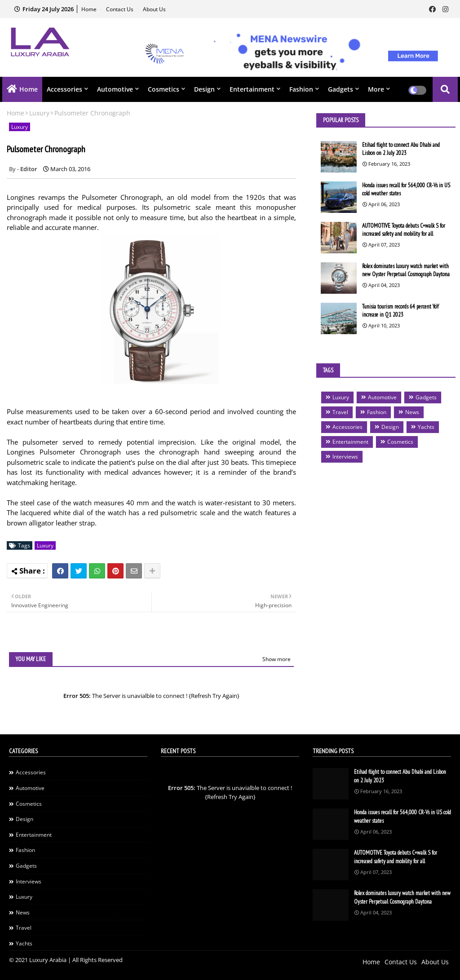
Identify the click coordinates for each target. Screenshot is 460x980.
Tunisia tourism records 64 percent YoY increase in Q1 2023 (400, 311)
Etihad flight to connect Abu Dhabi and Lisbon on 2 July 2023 (401, 149)
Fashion (301, 89)
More (376, 89)
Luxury (39, 113)
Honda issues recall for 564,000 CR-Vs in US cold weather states (406, 189)
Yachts (426, 427)
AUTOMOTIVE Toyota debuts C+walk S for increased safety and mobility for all (404, 230)
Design (204, 89)
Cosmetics (164, 89)
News (412, 412)
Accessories (64, 89)
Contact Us (120, 9)
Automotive (115, 89)
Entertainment (252, 89)
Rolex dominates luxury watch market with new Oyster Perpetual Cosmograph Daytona (406, 270)
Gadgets (341, 89)
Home (90, 9)
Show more (276, 659)
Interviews (345, 457)
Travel (340, 412)
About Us (154, 9)
